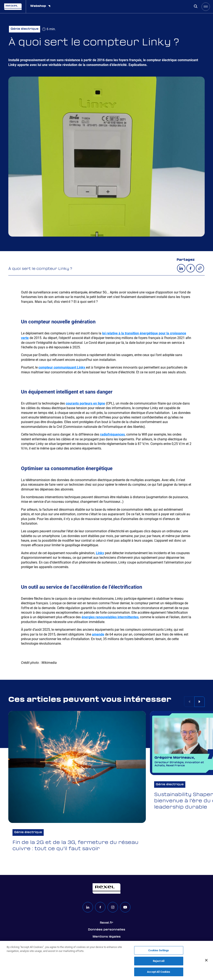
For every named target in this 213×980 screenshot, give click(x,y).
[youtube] (125, 907)
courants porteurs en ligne (85, 404)
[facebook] (100, 907)
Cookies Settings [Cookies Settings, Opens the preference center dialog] (159, 952)
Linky (100, 553)
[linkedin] (88, 907)
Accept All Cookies (159, 974)
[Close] (206, 962)
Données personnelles (107, 930)
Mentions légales (107, 937)
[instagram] (113, 907)
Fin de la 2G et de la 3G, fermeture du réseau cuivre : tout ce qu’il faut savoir (76, 846)
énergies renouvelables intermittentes (110, 617)
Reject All (159, 963)
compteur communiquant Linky (62, 368)
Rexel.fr (106, 923)
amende (98, 635)
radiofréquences (112, 435)
